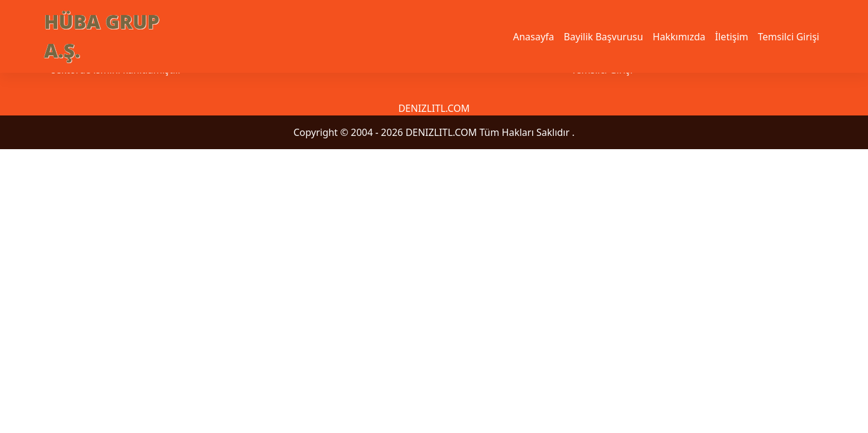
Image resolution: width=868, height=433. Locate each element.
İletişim (732, 37)
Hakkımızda (679, 37)
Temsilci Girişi (789, 37)
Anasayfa (533, 37)
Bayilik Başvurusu (604, 37)
